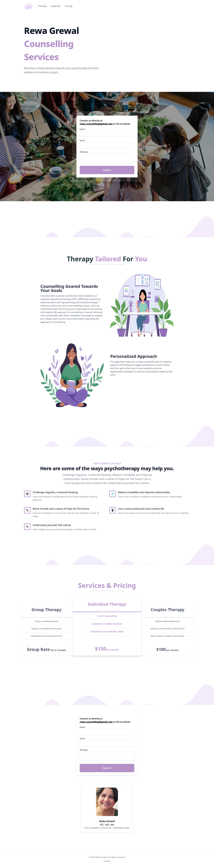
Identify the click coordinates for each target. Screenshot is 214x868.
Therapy (42, 6)
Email (82, 140)
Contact (107, 861)
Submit (107, 170)
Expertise (56, 6)
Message (84, 152)
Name (82, 129)
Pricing (69, 6)
